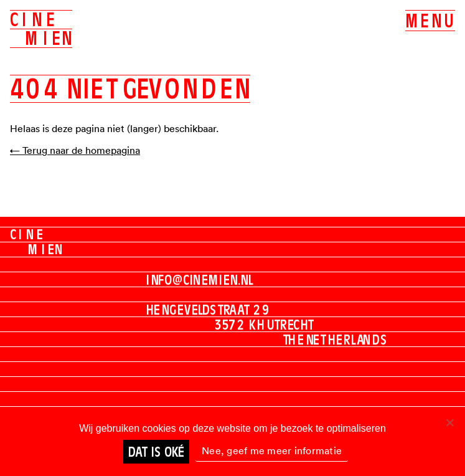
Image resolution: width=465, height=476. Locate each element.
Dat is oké (156, 452)
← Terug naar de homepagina (75, 150)
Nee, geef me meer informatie (272, 450)
